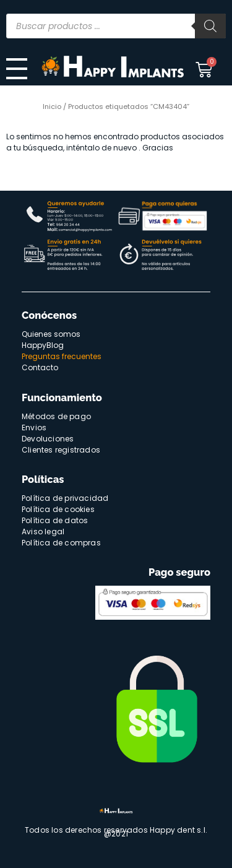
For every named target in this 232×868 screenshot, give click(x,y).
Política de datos (55, 520)
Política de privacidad (65, 498)
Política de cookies (58, 509)
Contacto (40, 367)
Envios (34, 427)
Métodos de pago (56, 416)
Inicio (52, 106)
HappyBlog (43, 345)
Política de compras (61, 543)
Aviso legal (43, 532)
